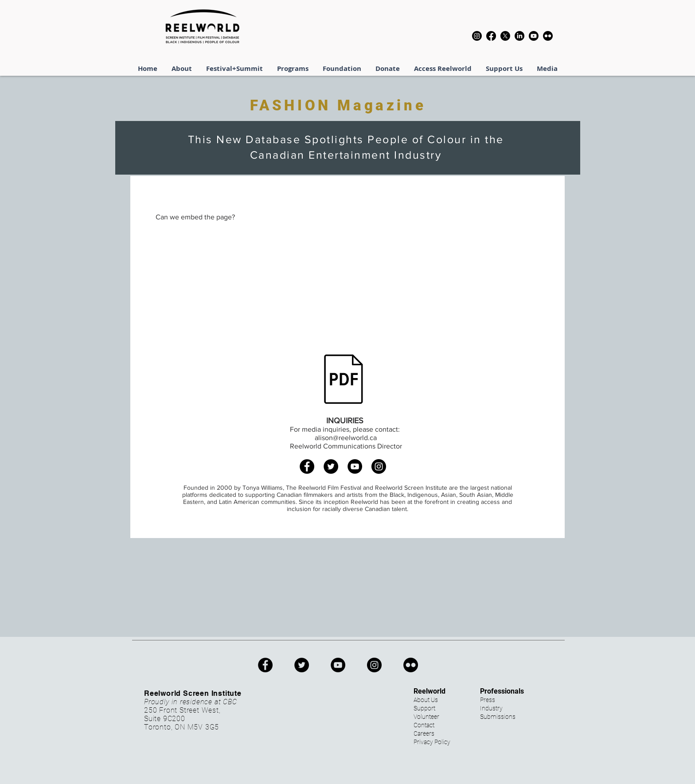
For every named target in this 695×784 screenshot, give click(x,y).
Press (488, 700)
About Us (426, 700)
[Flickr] (548, 36)
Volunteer (426, 717)
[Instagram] (477, 36)
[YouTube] (355, 466)
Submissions (498, 717)
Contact (424, 725)
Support (424, 708)
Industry (491, 708)
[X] (505, 36)
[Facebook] (491, 36)
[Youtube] (534, 36)
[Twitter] (331, 466)
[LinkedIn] (519, 36)
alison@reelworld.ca (346, 438)
